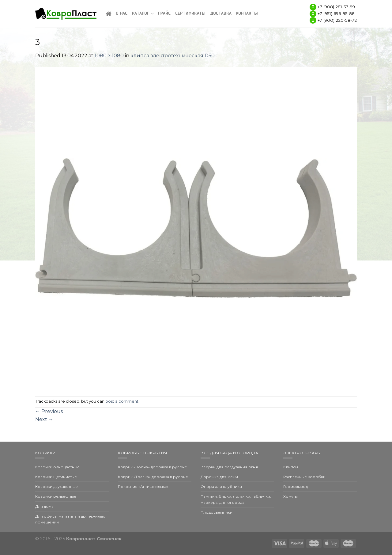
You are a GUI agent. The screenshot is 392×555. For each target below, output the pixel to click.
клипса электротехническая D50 (173, 56)
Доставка (221, 14)
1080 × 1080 (109, 56)
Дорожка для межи (219, 477)
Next (44, 419)
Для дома (44, 506)
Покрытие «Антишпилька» (143, 487)
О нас (122, 14)
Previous (49, 411)
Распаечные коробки (304, 477)
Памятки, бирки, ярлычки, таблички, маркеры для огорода (236, 499)
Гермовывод (296, 487)
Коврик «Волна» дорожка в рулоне (153, 467)
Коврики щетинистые (56, 477)
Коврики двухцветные (57, 487)
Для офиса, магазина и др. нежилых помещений (70, 519)
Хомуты (290, 496)
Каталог (143, 14)
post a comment (122, 401)
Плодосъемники (217, 512)
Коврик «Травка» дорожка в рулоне (153, 477)
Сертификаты (190, 14)
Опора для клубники (221, 487)
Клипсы (291, 467)
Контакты (247, 14)
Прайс (164, 14)
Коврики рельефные (56, 496)
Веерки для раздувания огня (229, 467)
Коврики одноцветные (57, 467)
